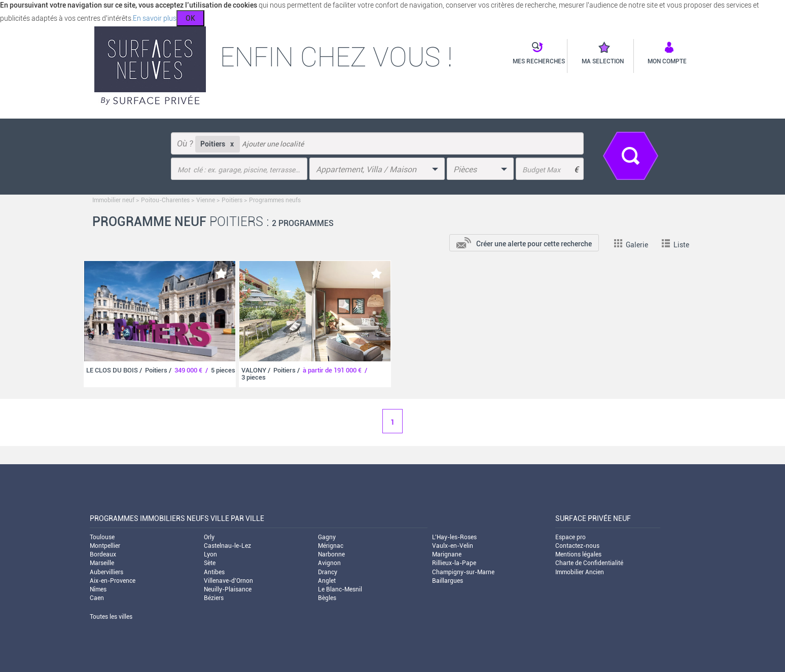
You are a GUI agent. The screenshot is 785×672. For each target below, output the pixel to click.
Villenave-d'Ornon (228, 581)
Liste (675, 245)
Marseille (102, 563)
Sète (210, 563)
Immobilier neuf (113, 200)
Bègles (327, 598)
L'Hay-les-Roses (454, 537)
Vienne (206, 200)
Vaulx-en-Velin (453, 546)
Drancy (328, 572)
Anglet (327, 581)
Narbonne (331, 554)
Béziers (214, 598)
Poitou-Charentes (165, 200)
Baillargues (448, 581)
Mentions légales (578, 554)
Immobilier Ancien (580, 572)
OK (190, 18)
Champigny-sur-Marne (463, 572)
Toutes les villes (111, 617)
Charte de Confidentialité (589, 563)
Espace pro (570, 537)
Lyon (210, 554)
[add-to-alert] (524, 242)
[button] (536, 54)
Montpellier (105, 546)
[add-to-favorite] (221, 273)
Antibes (214, 572)
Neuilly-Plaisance (228, 589)
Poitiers (232, 200)
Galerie (631, 245)
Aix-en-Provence (113, 581)
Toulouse (102, 537)
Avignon (329, 563)
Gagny (327, 537)
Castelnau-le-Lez (227, 546)
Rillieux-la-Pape (454, 563)
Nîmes (98, 589)
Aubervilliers (106, 572)
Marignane (447, 554)
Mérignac (331, 546)
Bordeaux (103, 554)
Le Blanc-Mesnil (340, 589)
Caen (97, 598)
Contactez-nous (577, 546)
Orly (209, 537)
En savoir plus (155, 18)
